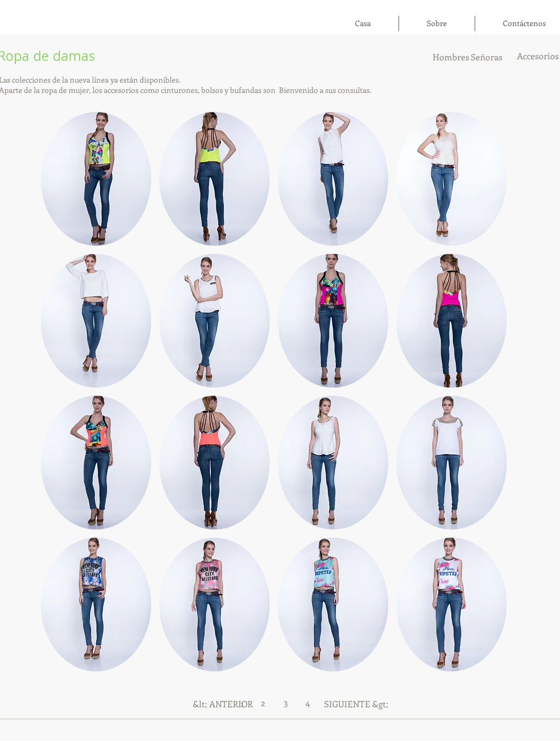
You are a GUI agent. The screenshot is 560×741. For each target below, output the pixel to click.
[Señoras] (487, 57)
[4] (307, 702)
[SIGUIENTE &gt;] (356, 704)
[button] (96, 179)
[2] (263, 703)
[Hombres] (451, 57)
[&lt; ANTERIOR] (223, 704)
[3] (286, 702)
